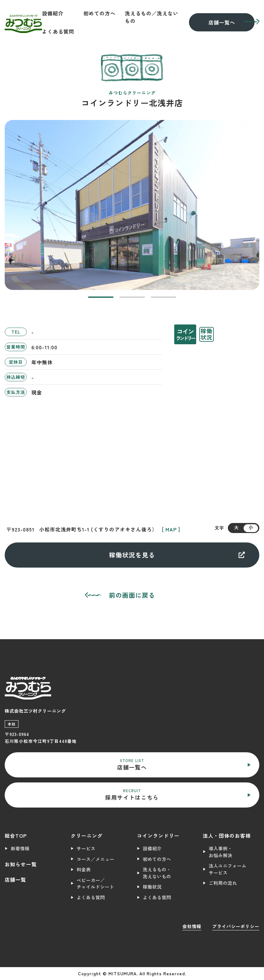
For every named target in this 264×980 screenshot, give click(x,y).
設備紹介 (53, 13)
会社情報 (192, 926)
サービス (86, 848)
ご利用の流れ (223, 883)
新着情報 (20, 848)
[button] (101, 297)
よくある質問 (58, 31)
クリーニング (87, 836)
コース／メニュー (95, 859)
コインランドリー (158, 836)
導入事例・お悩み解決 (221, 852)
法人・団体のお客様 (227, 836)
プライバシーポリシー (236, 926)
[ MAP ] (171, 529)
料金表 (84, 869)
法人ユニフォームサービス (228, 869)
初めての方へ (100, 13)
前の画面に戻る (132, 595)
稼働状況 (152, 887)
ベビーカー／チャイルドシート (95, 883)
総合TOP (16, 836)
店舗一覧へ (222, 22)
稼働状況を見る (177, 555)
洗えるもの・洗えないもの (157, 873)
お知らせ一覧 (21, 864)
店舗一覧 (15, 879)
